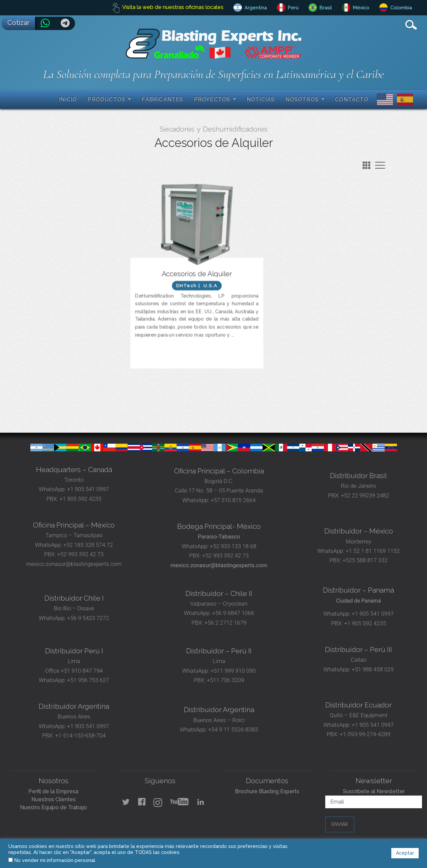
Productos (107, 99)
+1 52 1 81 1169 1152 (372, 551)
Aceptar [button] (405, 853)
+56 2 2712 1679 (226, 623)
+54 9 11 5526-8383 (233, 729)
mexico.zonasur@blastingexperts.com (74, 564)
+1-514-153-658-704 (80, 735)
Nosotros (303, 99)
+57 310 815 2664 (232, 500)
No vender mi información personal (55, 860)
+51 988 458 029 (372, 669)
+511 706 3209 (226, 680)
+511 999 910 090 (232, 671)
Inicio (68, 99)
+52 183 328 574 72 (88, 545)
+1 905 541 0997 (87, 489)
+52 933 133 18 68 (233, 546)
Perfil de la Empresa (53, 791)
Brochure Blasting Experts (267, 791)
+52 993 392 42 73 (80, 554)
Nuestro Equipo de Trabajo (54, 807)
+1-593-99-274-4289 (365, 734)
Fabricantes (162, 99)
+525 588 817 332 (365, 560)
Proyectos (213, 99)
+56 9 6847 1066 (233, 613)
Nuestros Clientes (54, 799)
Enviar (340, 824)
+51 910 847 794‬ (82, 671)
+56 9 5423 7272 (88, 618)
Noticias (261, 99)
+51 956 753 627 (88, 680)
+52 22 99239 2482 (365, 495)
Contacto (352, 99)
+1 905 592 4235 (80, 499)
